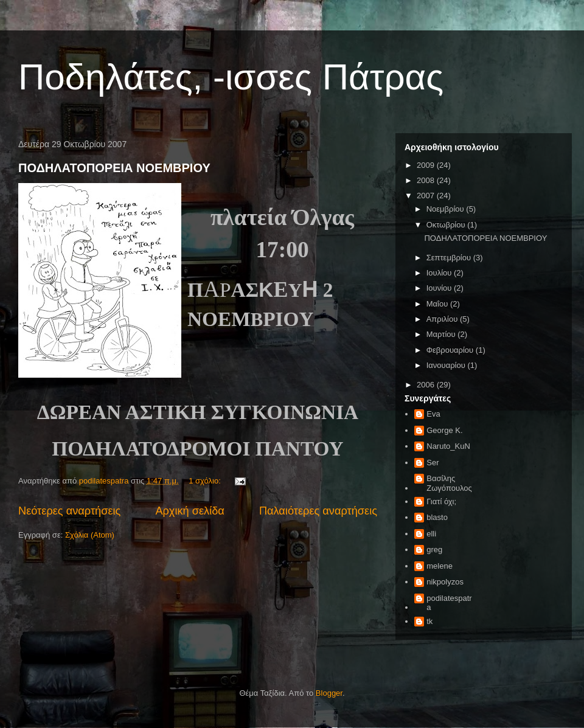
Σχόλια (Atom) (90, 535)
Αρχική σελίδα (189, 511)
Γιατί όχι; (441, 501)
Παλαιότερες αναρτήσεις (318, 511)
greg (434, 549)
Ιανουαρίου (447, 365)
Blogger (329, 693)
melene (440, 566)
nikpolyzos (445, 582)
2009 (427, 165)
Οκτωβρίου (447, 225)
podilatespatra (449, 603)
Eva (433, 414)
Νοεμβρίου (447, 209)
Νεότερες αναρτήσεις (69, 511)
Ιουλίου (440, 273)
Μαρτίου (442, 334)
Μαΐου (438, 304)
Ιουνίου (440, 288)
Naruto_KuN (448, 446)
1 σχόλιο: (206, 481)
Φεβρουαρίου (451, 350)
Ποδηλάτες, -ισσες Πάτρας (231, 77)
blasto (437, 517)
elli (431, 534)
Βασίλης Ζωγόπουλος (449, 483)
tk (429, 621)
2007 (427, 196)
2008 (427, 180)
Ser (433, 463)
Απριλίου (443, 319)
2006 (427, 385)
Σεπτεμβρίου (450, 258)
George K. (444, 430)
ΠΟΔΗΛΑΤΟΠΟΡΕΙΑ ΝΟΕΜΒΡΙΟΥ (114, 168)
